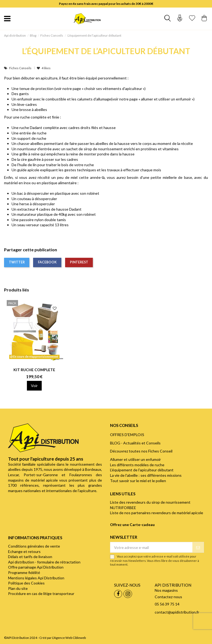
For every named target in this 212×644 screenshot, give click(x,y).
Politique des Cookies (26, 583)
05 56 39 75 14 (167, 604)
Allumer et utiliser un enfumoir (135, 459)
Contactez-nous (168, 597)
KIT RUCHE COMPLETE (34, 370)
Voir (34, 386)
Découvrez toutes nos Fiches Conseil (141, 451)
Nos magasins (166, 590)
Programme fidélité (24, 572)
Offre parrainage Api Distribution (36, 567)
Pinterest (79, 262)
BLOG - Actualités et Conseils (135, 443)
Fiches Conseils (21, 68)
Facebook (47, 262)
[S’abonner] (198, 547)
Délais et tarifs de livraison (30, 557)
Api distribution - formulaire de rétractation (44, 562)
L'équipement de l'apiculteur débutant (142, 470)
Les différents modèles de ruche (137, 465)
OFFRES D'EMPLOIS (127, 435)
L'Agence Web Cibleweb (69, 638)
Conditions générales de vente (34, 546)
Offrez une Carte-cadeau (132, 525)
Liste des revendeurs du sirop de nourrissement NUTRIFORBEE (150, 505)
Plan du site (18, 588)
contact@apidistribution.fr (177, 612)
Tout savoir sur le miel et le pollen (138, 481)
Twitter (17, 262)
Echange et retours (24, 551)
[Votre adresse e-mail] (151, 547)
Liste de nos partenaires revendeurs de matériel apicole (157, 513)
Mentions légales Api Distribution (36, 578)
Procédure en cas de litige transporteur (41, 593)
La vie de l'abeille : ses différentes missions (146, 475)
